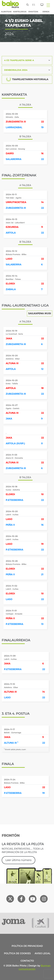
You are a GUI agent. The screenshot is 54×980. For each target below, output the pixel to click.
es (33, 5)
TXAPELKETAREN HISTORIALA (27, 80)
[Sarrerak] (40, 4)
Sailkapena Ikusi (40, 313)
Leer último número (19, 860)
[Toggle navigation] (48, 5)
